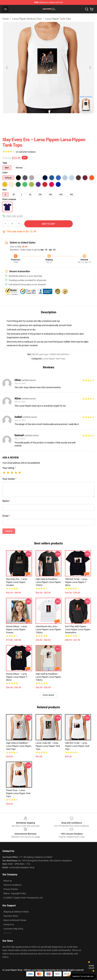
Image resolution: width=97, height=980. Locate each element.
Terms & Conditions (12, 885)
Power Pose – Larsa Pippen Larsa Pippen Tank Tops (18, 793)
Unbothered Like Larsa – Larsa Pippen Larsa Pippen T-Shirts (48, 629)
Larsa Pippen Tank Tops (58, 19)
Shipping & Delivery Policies (16, 912)
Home (6, 19)
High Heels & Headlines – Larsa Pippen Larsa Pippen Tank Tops (19, 746)
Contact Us (9, 924)
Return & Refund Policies (15, 920)
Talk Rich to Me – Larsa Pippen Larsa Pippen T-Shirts (76, 582)
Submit (9, 531)
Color (5, 173)
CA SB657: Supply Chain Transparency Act (23, 898)
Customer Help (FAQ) (13, 929)
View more (48, 695)
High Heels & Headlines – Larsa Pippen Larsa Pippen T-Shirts (48, 582)
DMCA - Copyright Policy (15, 893)
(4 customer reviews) (26, 152)
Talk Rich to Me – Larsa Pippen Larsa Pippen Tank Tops (77, 746)
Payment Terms (11, 916)
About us (8, 881)
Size (4, 190)
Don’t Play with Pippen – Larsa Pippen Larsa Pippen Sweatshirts (78, 629)
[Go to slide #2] (56, 120)
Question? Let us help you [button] (83, 976)
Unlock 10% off (91, 967)
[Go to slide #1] (41, 120)
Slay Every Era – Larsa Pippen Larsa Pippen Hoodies (17, 582)
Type (5, 163)
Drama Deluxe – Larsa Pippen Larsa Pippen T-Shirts (17, 677)
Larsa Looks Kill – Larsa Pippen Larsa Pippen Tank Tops (48, 746)
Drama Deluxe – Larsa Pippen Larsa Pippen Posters (16, 629)
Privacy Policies (11, 889)
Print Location (9, 199)
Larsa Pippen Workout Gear (27, 19)
